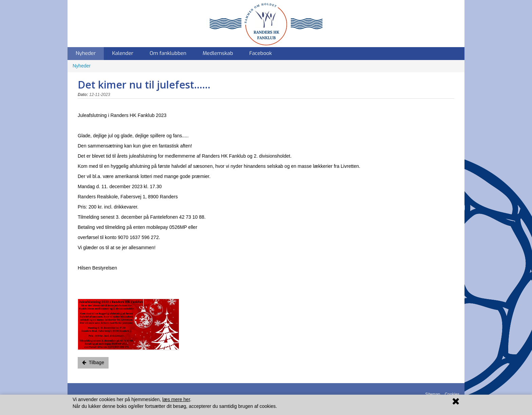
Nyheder (86, 53)
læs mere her (176, 399)
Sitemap (433, 394)
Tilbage (93, 362)
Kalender (123, 53)
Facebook (261, 53)
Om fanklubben (168, 53)
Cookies (452, 394)
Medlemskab (218, 53)
